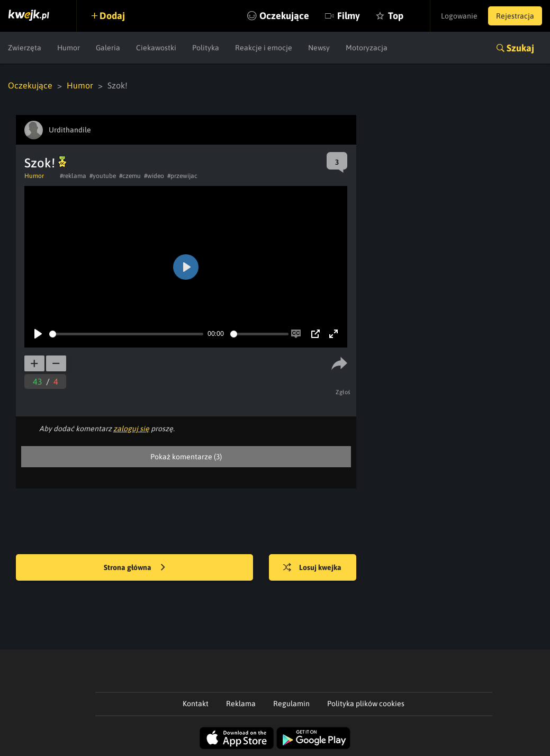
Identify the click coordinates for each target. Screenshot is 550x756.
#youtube (103, 176)
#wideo (154, 176)
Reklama (241, 704)
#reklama (73, 176)
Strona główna (134, 568)
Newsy (319, 48)
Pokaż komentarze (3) (186, 457)
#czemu (130, 176)
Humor (69, 48)
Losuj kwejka (312, 568)
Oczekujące (284, 16)
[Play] (38, 334)
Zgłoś (343, 392)
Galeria (108, 48)
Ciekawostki (156, 48)
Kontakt (196, 704)
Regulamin (291, 704)
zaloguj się (131, 429)
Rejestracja (515, 16)
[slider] (126, 334)
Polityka (206, 48)
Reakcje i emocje (264, 48)
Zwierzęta (25, 48)
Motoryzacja (367, 48)
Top (396, 16)
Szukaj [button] (520, 48)
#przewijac (182, 176)
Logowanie (459, 16)
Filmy (349, 16)
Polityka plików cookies (366, 704)
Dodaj (112, 16)
